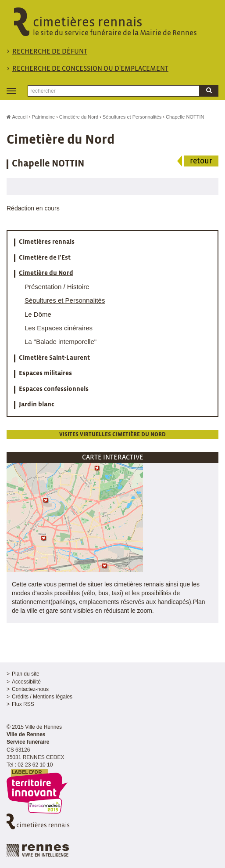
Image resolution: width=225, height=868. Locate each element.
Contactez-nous (30, 689)
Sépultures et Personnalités (132, 117)
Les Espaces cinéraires (59, 328)
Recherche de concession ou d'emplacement (90, 69)
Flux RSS (23, 704)
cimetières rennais (113, 27)
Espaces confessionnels (54, 389)
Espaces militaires (45, 373)
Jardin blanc (37, 405)
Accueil (17, 117)
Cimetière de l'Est (45, 258)
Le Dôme (38, 314)
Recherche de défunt (50, 52)
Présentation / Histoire (57, 287)
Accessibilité (26, 682)
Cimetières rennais (47, 242)
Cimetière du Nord (79, 117)
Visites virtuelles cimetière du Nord (112, 435)
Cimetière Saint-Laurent (54, 358)
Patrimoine (44, 117)
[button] (75, 517)
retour (201, 161)
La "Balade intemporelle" (61, 342)
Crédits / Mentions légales (42, 697)
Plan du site (26, 674)
